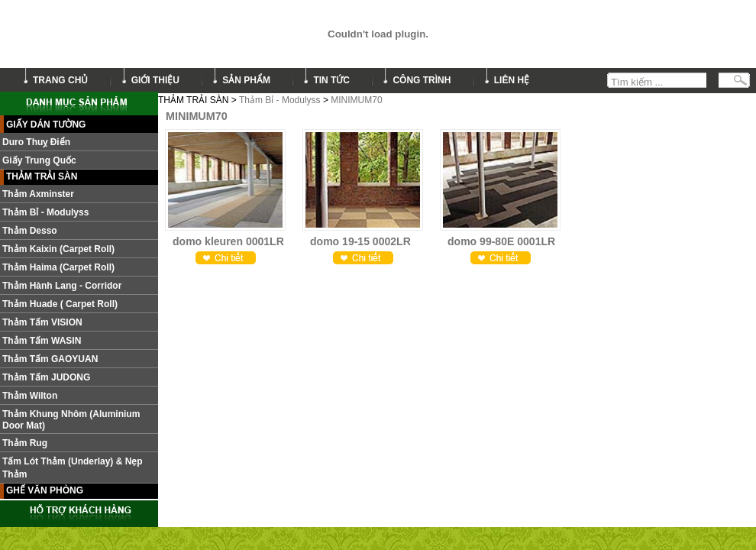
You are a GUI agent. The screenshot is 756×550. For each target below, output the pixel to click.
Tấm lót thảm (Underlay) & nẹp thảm (73, 468)
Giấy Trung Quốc (39, 160)
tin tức (331, 80)
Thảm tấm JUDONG (46, 377)
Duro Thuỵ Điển (36, 142)
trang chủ (60, 80)
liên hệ (512, 80)
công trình (422, 80)
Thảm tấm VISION (42, 322)
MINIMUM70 (356, 100)
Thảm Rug (25, 443)
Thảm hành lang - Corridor (62, 286)
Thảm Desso (30, 231)
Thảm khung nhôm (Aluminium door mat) (71, 420)
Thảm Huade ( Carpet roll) (60, 304)
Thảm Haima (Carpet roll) (58, 267)
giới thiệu (155, 80)
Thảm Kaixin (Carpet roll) (58, 249)
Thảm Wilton (30, 396)
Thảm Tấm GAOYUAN (50, 359)
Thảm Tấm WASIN (42, 341)
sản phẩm (246, 80)
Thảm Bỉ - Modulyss (280, 100)
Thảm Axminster (38, 194)
